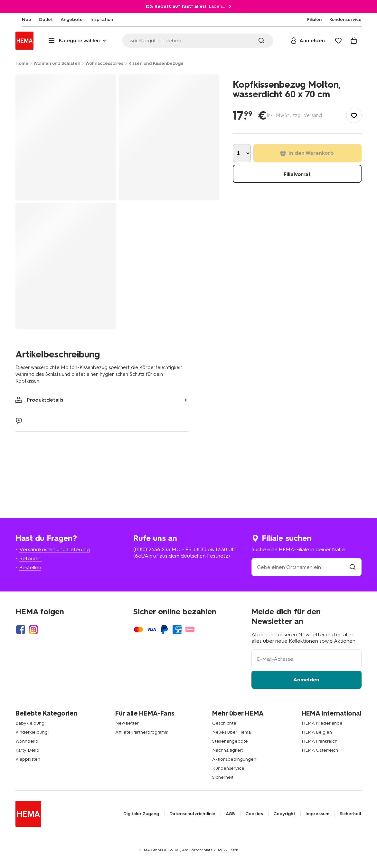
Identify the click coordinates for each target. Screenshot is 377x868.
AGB (230, 814)
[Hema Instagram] (33, 629)
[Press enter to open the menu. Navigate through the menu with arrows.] (78, 41)
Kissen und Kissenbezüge (156, 63)
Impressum (317, 814)
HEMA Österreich (320, 750)
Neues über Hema (231, 732)
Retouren (30, 558)
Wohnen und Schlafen (57, 63)
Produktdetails (39, 400)
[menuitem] (20, 20)
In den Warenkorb (307, 153)
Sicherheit (223, 777)
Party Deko (27, 750)
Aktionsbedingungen (234, 759)
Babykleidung (30, 723)
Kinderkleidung (32, 732)
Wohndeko (27, 741)
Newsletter (127, 723)
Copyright (284, 814)
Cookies (254, 814)
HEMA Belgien (317, 732)
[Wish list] (338, 41)
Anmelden (306, 680)
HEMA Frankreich (320, 741)
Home (22, 63)
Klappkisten (28, 759)
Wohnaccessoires (104, 63)
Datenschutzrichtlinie (192, 814)
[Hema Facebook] (21, 629)
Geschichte (224, 723)
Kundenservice (228, 768)
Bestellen (30, 567)
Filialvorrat (297, 174)
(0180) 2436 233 (152, 549)
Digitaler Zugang (141, 814)
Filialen (314, 20)
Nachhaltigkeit (227, 750)
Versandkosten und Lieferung (55, 549)
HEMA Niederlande (322, 723)
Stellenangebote (230, 741)
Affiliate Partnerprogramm (142, 732)
